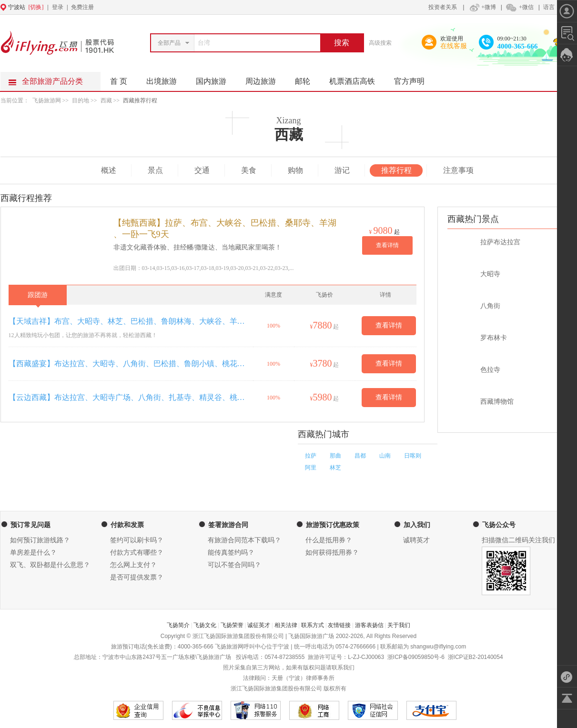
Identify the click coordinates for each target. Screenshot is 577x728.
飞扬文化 (205, 625)
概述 (109, 170)
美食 (249, 170)
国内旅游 (216, 79)
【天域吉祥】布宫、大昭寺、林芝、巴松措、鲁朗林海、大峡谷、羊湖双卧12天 (129, 321)
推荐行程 (396, 170)
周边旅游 (265, 79)
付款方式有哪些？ (137, 553)
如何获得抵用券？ (332, 553)
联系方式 (313, 625)
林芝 (335, 468)
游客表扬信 (369, 625)
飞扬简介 (178, 625)
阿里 (311, 468)
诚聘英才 (416, 540)
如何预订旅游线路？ (40, 540)
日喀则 (413, 456)
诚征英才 (259, 625)
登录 (58, 7)
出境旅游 (166, 79)
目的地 (81, 100)
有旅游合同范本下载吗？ (244, 540)
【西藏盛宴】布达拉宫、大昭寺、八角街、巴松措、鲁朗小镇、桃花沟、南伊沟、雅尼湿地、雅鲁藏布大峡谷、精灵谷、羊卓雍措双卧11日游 (129, 364)
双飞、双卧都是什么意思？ (50, 565)
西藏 (106, 100)
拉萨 (311, 456)
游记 (342, 170)
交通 (202, 170)
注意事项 (458, 170)
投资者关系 (443, 7)
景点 (155, 170)
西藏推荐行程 (140, 100)
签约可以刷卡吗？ (137, 540)
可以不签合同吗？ (234, 565)
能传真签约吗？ (231, 553)
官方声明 (414, 79)
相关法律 (286, 625)
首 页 (119, 81)
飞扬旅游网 (47, 100)
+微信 (519, 7)
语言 (549, 7)
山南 (385, 456)
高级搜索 (380, 43)
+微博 (482, 7)
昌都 (360, 456)
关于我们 (399, 625)
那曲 (335, 456)
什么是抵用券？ (329, 540)
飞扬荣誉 (232, 625)
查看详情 (387, 245)
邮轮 (307, 79)
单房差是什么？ (33, 553)
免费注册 (82, 7)
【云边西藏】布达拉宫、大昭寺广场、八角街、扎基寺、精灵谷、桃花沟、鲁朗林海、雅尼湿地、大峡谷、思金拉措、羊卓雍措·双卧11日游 (129, 397)
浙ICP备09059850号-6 (416, 657)
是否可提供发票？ (137, 577)
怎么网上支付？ (133, 565)
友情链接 (339, 625)
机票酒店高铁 (357, 79)
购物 (295, 170)
